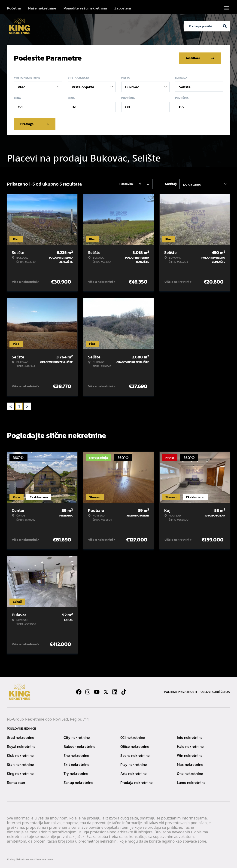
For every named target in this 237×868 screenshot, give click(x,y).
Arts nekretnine (134, 773)
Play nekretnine (134, 764)
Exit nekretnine (76, 764)
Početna (14, 8)
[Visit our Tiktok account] (124, 691)
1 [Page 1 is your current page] (19, 406)
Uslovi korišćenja (215, 691)
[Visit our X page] (106, 691)
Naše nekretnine (42, 8)
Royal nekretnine (21, 746)
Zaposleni (123, 8)
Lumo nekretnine (191, 782)
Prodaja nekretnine (137, 782)
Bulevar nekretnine (79, 746)
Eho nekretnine (76, 755)
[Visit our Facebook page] (79, 691)
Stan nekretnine (20, 764)
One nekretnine (190, 773)
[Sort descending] (148, 183)
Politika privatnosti (180, 691)
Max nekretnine (190, 764)
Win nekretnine (190, 755)
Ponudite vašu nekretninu (85, 8)
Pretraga (35, 124)
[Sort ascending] (140, 183)
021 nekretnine (133, 737)
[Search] (225, 26)
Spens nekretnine (135, 755)
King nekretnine (20, 773)
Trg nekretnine (76, 773)
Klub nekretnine (20, 755)
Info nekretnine (190, 737)
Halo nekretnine (190, 746)
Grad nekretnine (21, 737)
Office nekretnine (135, 746)
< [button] (11, 406)
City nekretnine (77, 737)
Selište (185, 86)
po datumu (192, 184)
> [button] (27, 406)
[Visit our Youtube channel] (97, 691)
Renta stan (16, 782)
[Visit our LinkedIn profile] (115, 691)
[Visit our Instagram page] (88, 691)
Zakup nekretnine (78, 782)
